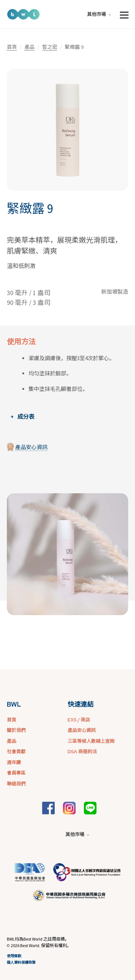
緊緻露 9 (30, 209)
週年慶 (14, 762)
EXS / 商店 (79, 720)
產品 (30, 47)
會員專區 (16, 773)
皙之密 (50, 47)
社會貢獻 (16, 752)
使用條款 (14, 956)
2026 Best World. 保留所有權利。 (41, 945)
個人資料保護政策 (21, 962)
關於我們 (16, 730)
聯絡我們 (16, 784)
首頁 (12, 47)
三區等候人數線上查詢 (91, 741)
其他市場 (99, 14)
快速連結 (81, 704)
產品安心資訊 (31, 447)
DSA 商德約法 (82, 752)
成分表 (26, 417)
